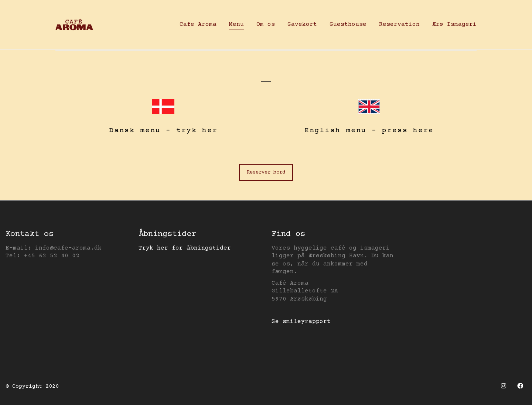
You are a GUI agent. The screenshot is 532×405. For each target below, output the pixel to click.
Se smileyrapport (301, 322)
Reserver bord (266, 172)
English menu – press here (369, 131)
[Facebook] (520, 386)
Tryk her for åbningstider (185, 248)
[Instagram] (503, 386)
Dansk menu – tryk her (163, 131)
